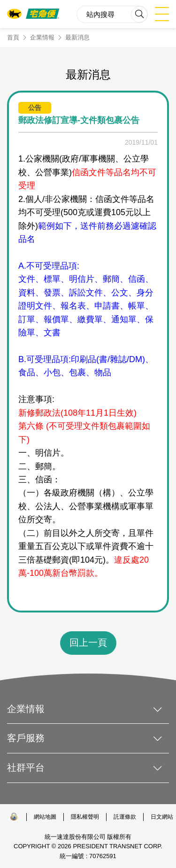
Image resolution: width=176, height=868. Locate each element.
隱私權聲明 (85, 817)
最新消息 (77, 37)
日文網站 (162, 817)
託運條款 (125, 817)
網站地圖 (45, 817)
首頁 (13, 37)
